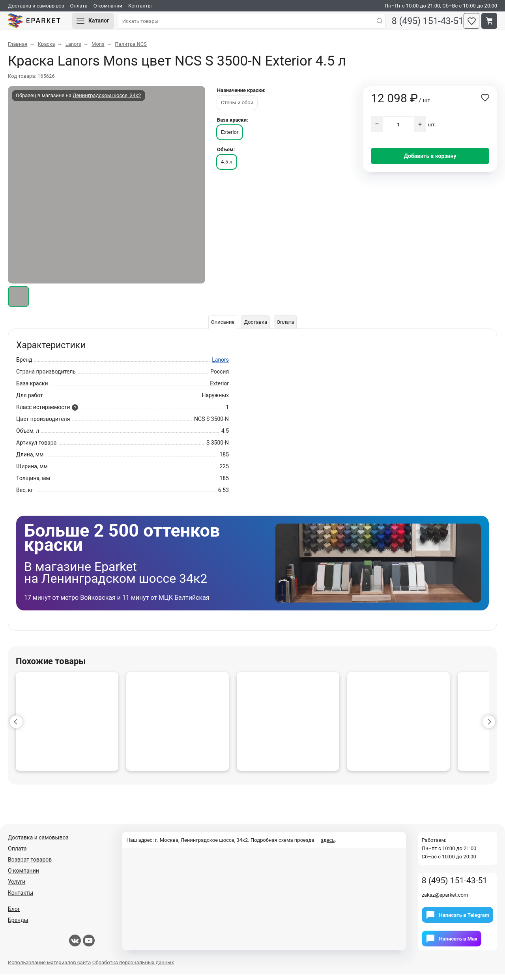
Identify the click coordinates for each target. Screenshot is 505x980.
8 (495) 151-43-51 (422, 24)
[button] (16, 727)
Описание (220, 328)
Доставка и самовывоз (36, 6)
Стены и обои (237, 108)
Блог (14, 914)
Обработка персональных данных (133, 968)
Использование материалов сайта (49, 968)
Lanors (220, 365)
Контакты (140, 6)
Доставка (255, 328)
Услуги (17, 887)
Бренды (18, 926)
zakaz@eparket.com (445, 900)
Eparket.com (43, 24)
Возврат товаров (30, 865)
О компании (108, 6)
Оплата (79, 6)
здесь (328, 846)
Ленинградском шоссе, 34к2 (107, 101)
